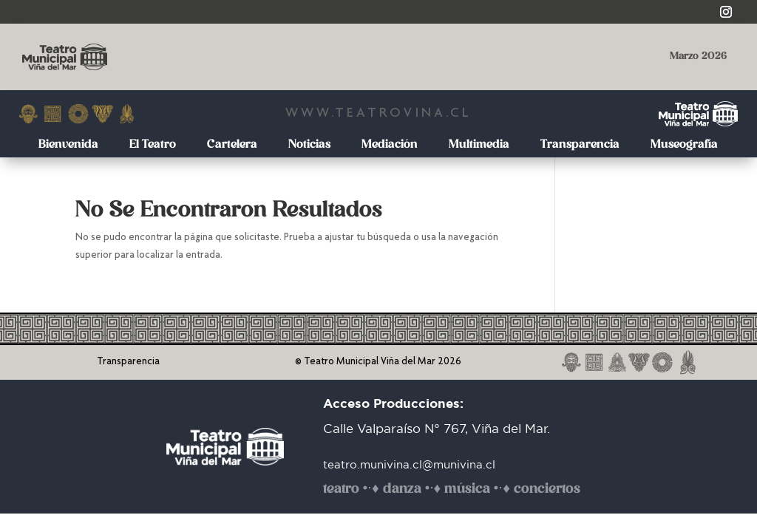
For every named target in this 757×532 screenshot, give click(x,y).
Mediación (390, 145)
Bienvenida (68, 145)
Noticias (309, 145)
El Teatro (153, 145)
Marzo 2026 (698, 57)
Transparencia (580, 145)
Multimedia (479, 145)
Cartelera (232, 145)
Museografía (684, 145)
